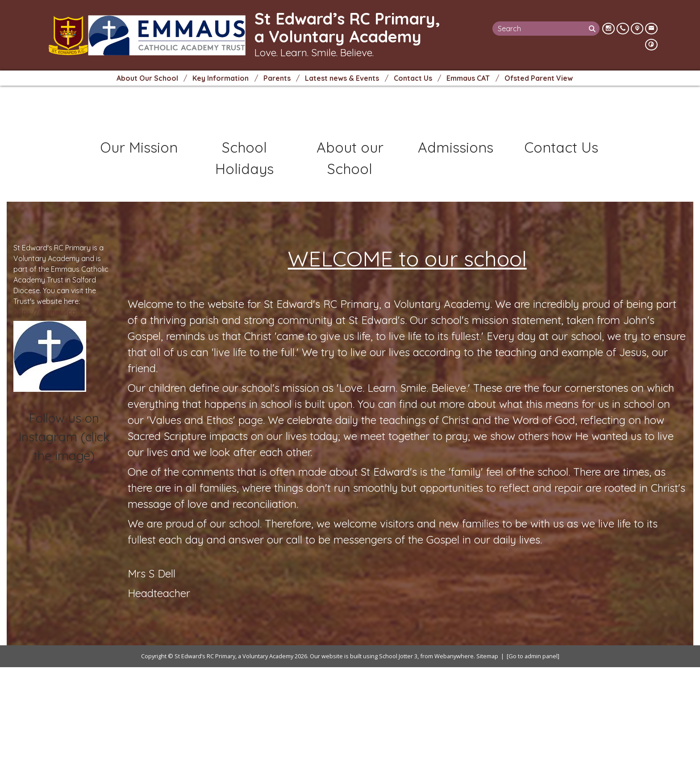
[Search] (593, 29)
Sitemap (487, 748)
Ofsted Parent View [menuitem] (539, 78)
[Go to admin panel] (533, 748)
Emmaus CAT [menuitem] (468, 78)
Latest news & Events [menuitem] (342, 78)
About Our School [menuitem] (147, 78)
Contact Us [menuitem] (413, 78)
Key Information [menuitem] (221, 78)
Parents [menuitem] (277, 78)
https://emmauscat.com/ (56, 404)
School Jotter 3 (398, 748)
